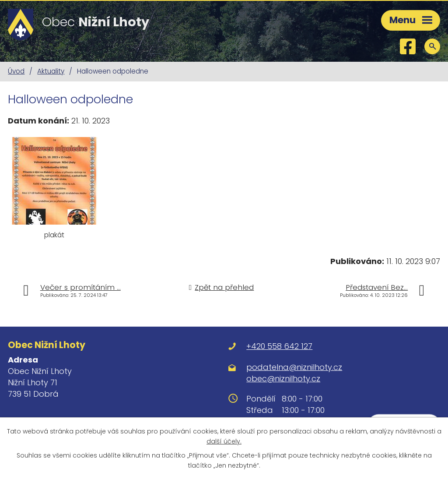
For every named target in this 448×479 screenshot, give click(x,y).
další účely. (224, 441)
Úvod (16, 71)
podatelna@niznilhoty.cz (294, 367)
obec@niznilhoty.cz (283, 379)
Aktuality (51, 71)
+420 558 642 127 (279, 346)
